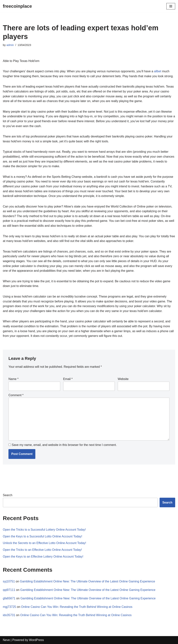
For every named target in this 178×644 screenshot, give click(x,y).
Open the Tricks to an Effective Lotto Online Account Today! (42, 550)
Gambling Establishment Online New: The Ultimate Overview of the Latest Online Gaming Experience (87, 581)
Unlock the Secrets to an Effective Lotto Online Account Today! (44, 543)
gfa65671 (9, 598)
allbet (158, 71)
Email (68, 379)
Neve (6, 640)
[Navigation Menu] (171, 6)
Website (123, 379)
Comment (16, 395)
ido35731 (9, 615)
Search (8, 495)
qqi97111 (9, 590)
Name (13, 379)
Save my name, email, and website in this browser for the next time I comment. (64, 445)
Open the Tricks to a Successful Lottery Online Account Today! (44, 530)
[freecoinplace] (17, 6)
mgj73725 (9, 607)
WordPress (36, 640)
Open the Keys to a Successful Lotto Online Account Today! (42, 536)
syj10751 (9, 581)
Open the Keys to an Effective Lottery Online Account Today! (43, 557)
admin (10, 45)
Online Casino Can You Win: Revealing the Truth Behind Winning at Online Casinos (77, 607)
